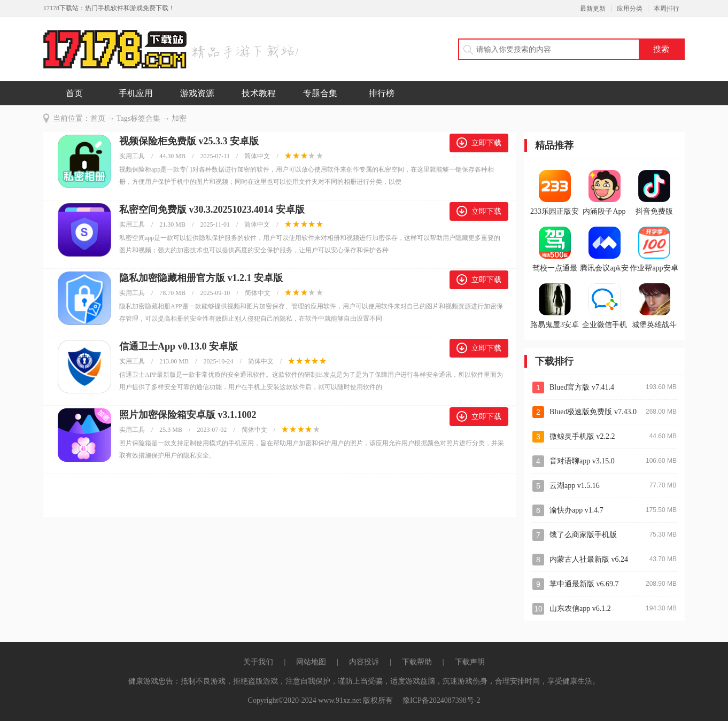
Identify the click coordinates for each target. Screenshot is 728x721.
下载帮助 (417, 662)
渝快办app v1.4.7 (576, 510)
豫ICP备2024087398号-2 (441, 700)
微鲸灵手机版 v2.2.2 (582, 436)
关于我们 (258, 662)
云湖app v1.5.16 (575, 486)
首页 (74, 93)
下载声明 (470, 662)
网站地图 (311, 662)
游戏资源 (197, 93)
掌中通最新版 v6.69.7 (584, 584)
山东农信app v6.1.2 (580, 608)
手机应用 (136, 93)
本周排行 (667, 9)
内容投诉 (364, 662)
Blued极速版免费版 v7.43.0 (593, 412)
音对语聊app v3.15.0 (582, 461)
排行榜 (382, 93)
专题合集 (320, 93)
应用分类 (630, 9)
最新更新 (593, 9)
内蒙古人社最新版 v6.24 (589, 559)
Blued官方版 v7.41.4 (582, 387)
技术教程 (259, 93)
